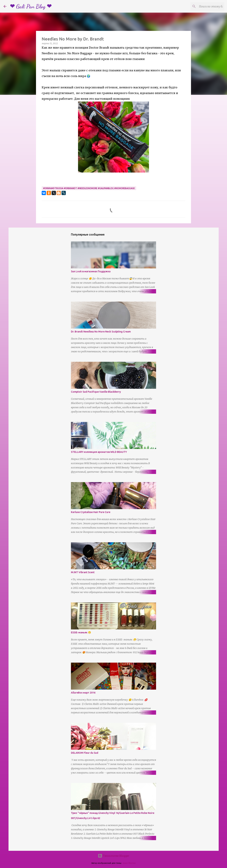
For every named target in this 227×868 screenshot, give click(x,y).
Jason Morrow (129, 863)
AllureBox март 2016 (83, 693)
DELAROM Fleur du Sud (85, 753)
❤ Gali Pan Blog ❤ (31, 6)
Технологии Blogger (114, 856)
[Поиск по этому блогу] (206, 6)
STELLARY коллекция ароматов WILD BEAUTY (99, 452)
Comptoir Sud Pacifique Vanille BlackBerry (96, 392)
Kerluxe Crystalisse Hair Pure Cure (91, 512)
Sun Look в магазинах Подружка (91, 271)
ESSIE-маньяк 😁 (81, 632)
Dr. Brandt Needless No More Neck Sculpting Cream (101, 332)
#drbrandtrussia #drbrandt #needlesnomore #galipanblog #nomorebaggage (89, 188)
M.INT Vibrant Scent (83, 572)
